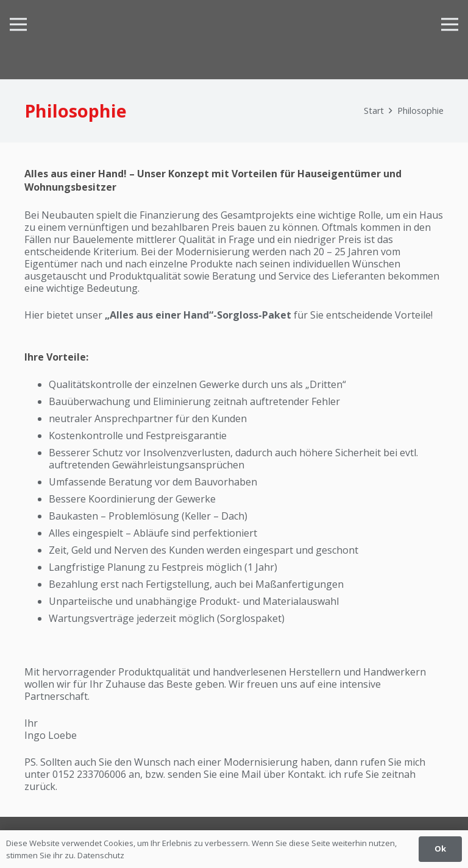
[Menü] (18, 24)
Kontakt (306, 774)
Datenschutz (101, 855)
